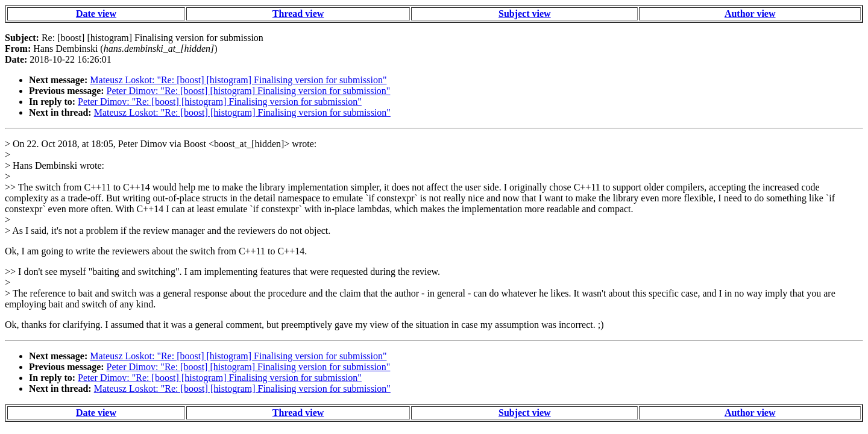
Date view (96, 14)
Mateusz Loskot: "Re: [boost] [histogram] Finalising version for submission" (238, 80)
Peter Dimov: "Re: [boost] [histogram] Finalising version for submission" (249, 91)
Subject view (525, 14)
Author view (750, 14)
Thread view (298, 14)
